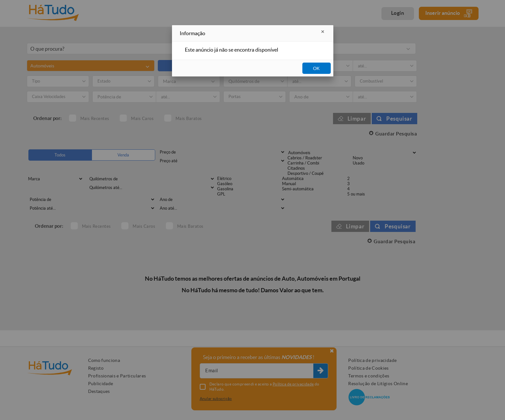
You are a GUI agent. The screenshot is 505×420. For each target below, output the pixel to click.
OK (316, 68)
